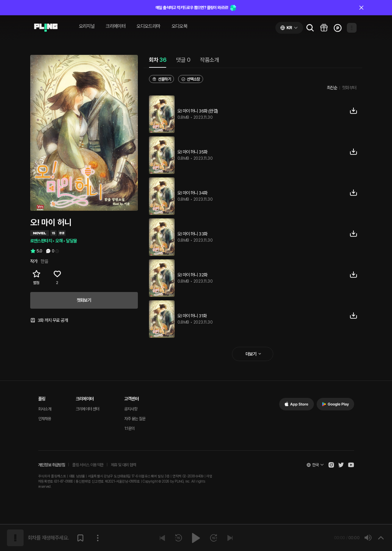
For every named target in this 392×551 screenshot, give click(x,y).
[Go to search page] (310, 28)
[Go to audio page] (46, 28)
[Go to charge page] (338, 28)
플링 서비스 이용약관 (88, 465)
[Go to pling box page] (324, 28)
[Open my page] (352, 28)
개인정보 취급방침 (52, 465)
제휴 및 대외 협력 (123, 465)
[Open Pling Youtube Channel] (351, 465)
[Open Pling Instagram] (331, 465)
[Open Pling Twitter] (341, 465)
